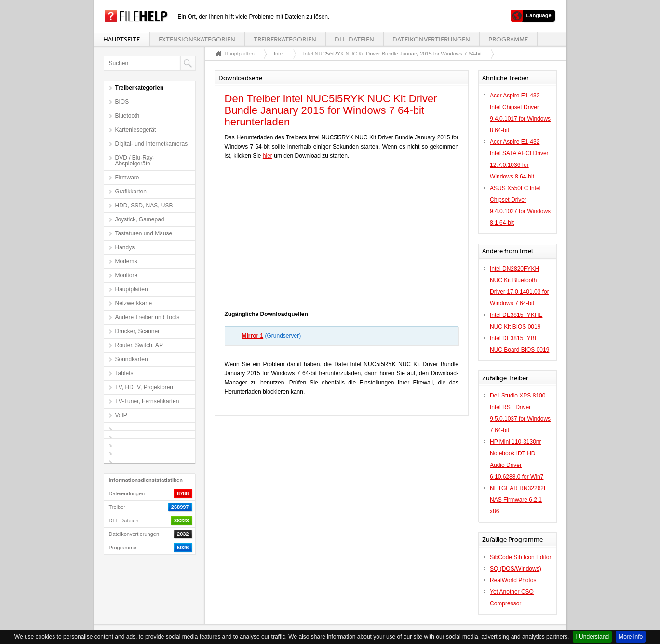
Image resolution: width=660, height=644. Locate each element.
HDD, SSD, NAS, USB (144, 206)
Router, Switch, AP (139, 345)
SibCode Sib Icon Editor (520, 557)
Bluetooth (128, 116)
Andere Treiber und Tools (148, 317)
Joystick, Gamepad (140, 219)
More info (631, 637)
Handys (125, 247)
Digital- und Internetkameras (152, 144)
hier (268, 156)
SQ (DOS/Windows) (516, 569)
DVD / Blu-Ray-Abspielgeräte (135, 161)
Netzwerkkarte (134, 303)
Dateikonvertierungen (431, 39)
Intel (279, 54)
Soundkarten (132, 359)
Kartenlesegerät (136, 130)
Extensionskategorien (197, 39)
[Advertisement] (341, 237)
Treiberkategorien (285, 39)
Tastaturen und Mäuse (144, 233)
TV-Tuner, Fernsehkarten (147, 401)
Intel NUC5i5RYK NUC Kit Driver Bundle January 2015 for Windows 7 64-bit (392, 54)
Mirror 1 (253, 336)
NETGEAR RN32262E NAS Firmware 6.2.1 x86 (519, 500)
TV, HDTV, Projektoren (144, 387)
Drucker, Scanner (138, 331)
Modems (126, 261)
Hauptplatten (132, 289)
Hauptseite (121, 39)
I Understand (592, 637)
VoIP (121, 415)
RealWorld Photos (513, 580)
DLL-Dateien (354, 39)
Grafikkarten (131, 192)
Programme (508, 39)
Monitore (127, 275)
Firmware (127, 178)
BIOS (122, 102)
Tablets (124, 373)
